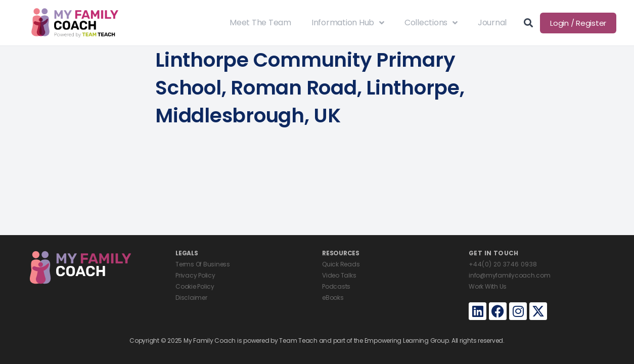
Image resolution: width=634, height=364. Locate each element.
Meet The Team (260, 22)
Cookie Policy (195, 286)
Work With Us (488, 286)
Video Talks (339, 275)
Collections (431, 23)
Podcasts (336, 286)
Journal (492, 22)
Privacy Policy (195, 275)
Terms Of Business (203, 264)
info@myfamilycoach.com (510, 275)
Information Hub (348, 23)
